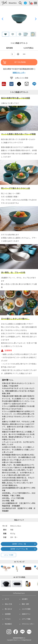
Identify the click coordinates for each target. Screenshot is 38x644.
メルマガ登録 (26, 609)
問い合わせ (8, 609)
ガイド (7, 599)
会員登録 (8, 614)
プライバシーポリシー (29, 624)
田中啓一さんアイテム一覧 (19, 549)
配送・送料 (25, 604)
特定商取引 (8, 624)
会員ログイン (26, 614)
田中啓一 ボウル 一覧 (19, 544)
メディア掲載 (26, 619)
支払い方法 (8, 604)
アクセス (8, 619)
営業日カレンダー (19, 73)
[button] (36, 19)
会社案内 (25, 599)
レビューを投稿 (9, 555)
